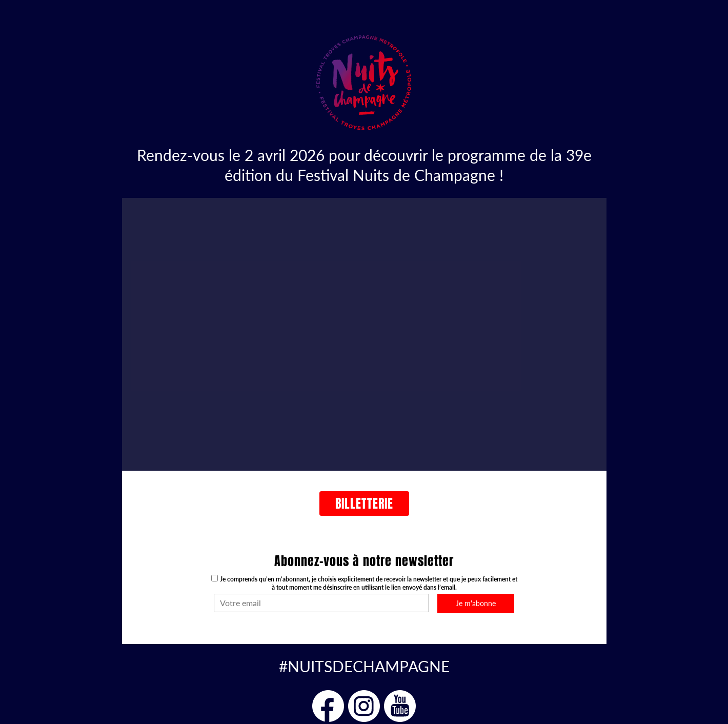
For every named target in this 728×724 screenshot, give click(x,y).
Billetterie (364, 504)
